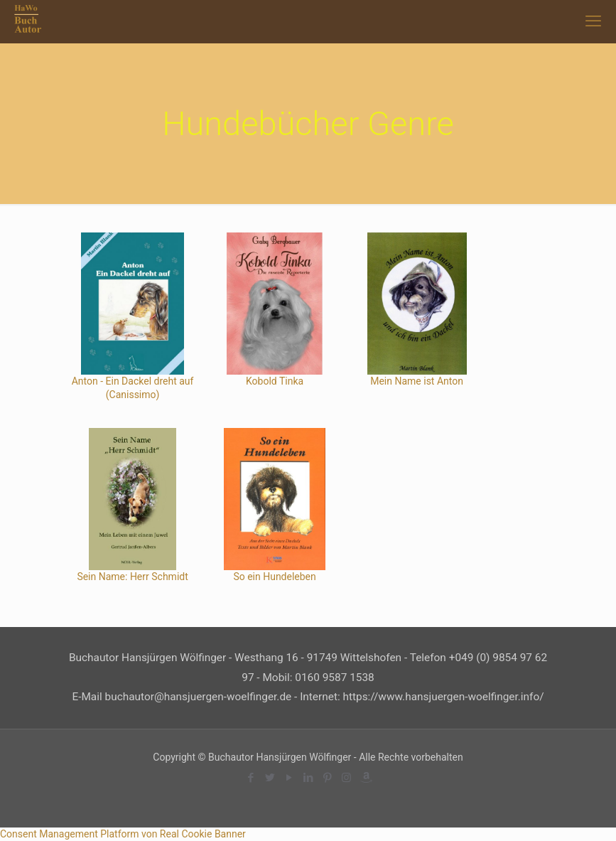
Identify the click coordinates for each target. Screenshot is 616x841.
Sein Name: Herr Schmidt (132, 577)
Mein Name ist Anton (417, 381)
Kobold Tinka (275, 381)
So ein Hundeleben (274, 577)
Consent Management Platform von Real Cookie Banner (123, 834)
